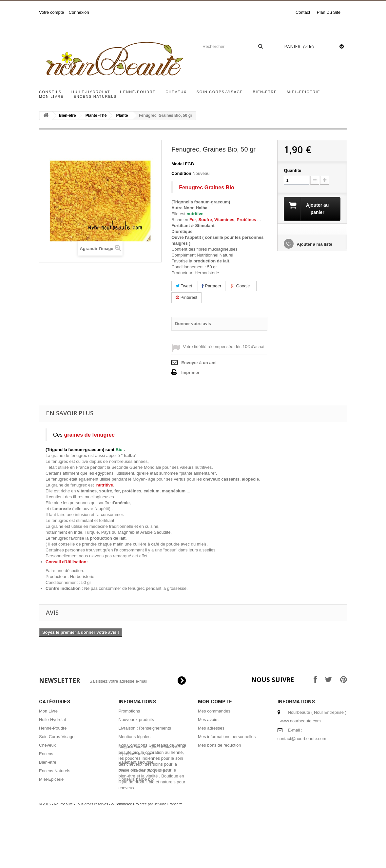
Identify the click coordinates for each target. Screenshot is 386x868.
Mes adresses (211, 728)
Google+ (242, 286)
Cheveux (176, 92)
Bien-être (265, 92)
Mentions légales (135, 737)
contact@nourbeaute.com (302, 739)
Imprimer (190, 372)
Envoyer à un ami (199, 363)
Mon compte (215, 702)
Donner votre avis (193, 324)
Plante (122, 115)
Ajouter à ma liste (314, 244)
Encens (46, 754)
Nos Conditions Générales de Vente (153, 745)
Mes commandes (214, 711)
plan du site (329, 12)
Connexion (79, 12)
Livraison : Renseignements (145, 728)
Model (178, 164)
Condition (181, 173)
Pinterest (186, 297)
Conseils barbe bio (136, 779)
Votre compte (52, 12)
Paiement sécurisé (136, 762)
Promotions (129, 711)
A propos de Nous (135, 754)
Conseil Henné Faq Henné (144, 771)
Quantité (292, 170)
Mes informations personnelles (227, 737)
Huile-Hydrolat (91, 92)
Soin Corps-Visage (220, 92)
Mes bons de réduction (220, 745)
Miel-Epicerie (303, 92)
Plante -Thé (96, 115)
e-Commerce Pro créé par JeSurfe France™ (147, 848)
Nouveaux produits (136, 720)
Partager (212, 286)
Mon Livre (51, 96)
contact (303, 12)
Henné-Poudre (138, 92)
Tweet (184, 286)
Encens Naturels (95, 96)
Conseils (50, 92)
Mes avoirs (208, 720)
